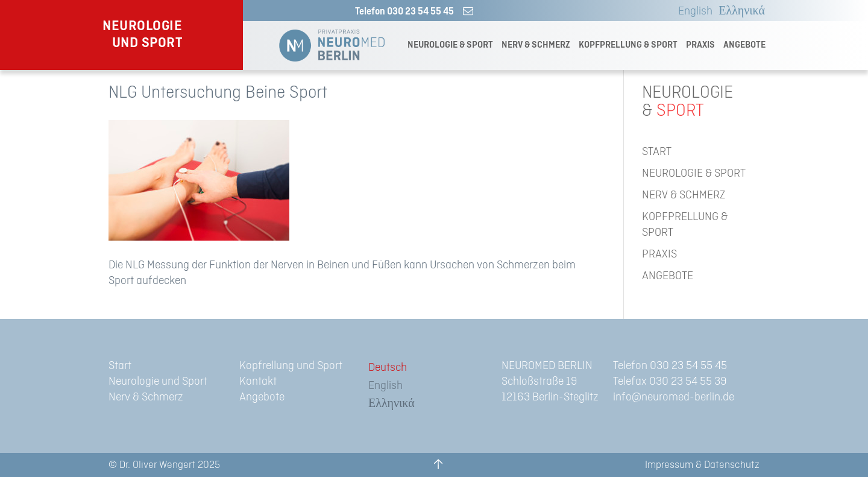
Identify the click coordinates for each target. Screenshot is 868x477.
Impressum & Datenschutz (702, 465)
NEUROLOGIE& (687, 102)
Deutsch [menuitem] (388, 368)
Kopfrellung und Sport (291, 366)
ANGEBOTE (744, 45)
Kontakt (258, 381)
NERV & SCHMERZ (536, 45)
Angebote (262, 397)
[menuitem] (692, 11)
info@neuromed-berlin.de (674, 397)
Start (120, 366)
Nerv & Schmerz (146, 397)
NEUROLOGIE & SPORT (450, 45)
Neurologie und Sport (158, 381)
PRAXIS (700, 45)
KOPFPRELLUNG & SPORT (628, 45)
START (657, 152)
